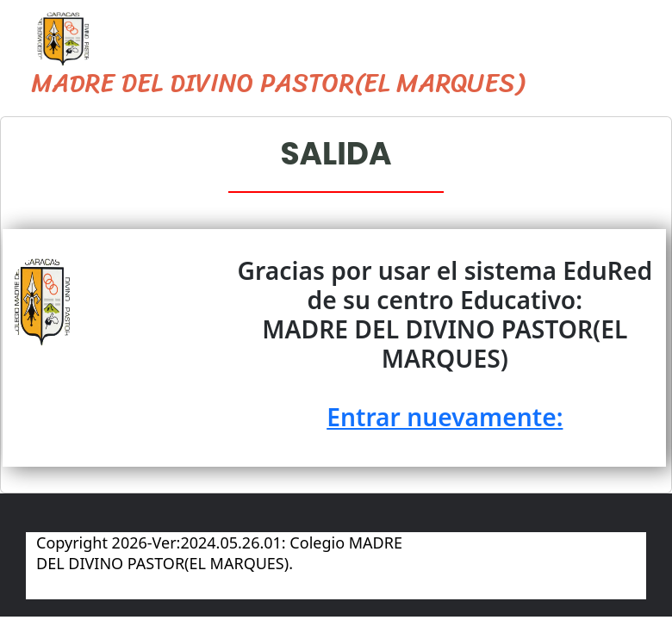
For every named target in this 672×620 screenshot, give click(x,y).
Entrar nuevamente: (443, 417)
